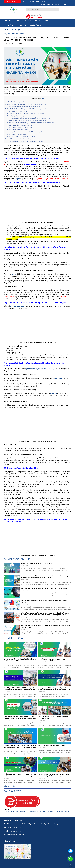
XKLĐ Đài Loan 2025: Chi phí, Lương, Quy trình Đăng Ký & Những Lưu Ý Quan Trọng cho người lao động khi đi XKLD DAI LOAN (46, 577)
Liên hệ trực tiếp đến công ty (17, 116)
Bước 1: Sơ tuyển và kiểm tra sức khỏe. (20, 125)
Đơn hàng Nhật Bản (42, 21)
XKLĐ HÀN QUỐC (46, 4)
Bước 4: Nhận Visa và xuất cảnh (18, 134)
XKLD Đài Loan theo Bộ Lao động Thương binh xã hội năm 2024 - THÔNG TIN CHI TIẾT (46, 602)
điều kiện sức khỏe (17, 306)
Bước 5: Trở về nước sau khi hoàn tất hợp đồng (22, 137)
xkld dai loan (63, 811)
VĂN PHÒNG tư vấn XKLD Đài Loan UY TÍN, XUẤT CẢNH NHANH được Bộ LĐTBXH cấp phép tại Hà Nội (36, 39)
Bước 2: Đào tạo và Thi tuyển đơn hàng (20, 127)
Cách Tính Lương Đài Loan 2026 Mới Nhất (52, 745)
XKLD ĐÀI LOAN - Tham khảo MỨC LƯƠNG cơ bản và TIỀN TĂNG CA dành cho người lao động (46, 626)
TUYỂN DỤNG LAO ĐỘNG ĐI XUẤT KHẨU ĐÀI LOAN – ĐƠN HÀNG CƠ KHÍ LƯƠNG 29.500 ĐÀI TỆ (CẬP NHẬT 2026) (20, 775)
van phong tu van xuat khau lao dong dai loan (33, 811)
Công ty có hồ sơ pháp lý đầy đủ (18, 111)
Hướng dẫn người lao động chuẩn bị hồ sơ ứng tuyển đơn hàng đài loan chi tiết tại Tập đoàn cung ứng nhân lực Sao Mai (55, 689)
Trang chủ (9, 21)
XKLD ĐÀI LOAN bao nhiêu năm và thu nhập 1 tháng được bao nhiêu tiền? (45, 588)
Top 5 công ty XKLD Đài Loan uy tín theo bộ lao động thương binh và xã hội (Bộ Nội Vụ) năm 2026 (20, 717)
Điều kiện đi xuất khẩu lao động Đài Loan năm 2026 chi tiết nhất (53, 717)
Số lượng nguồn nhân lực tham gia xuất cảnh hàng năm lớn (26, 113)
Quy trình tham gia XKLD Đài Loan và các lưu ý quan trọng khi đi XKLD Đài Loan (53, 660)
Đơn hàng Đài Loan (24, 21)
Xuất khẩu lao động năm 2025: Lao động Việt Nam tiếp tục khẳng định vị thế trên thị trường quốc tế (20, 746)
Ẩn (43, 98)
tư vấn (14, 274)
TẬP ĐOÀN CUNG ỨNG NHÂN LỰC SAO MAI (34, 1)
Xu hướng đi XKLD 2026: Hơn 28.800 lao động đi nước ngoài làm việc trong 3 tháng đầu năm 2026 (19, 689)
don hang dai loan (53, 811)
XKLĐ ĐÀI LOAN (66, 4)
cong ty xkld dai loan (13, 811)
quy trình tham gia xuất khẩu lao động (40, 369)
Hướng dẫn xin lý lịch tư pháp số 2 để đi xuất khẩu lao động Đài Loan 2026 (20, 660)
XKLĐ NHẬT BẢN (56, 4)
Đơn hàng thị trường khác (16, 25)
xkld (69, 811)
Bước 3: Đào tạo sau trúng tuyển (18, 130)
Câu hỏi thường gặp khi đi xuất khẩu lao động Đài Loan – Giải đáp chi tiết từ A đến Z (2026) (54, 775)
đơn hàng (59, 378)
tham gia (54, 393)
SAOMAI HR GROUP (12, 1)
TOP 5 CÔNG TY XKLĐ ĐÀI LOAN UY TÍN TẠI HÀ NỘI (37, 564)
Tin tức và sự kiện (36, 25)
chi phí (17, 179)
